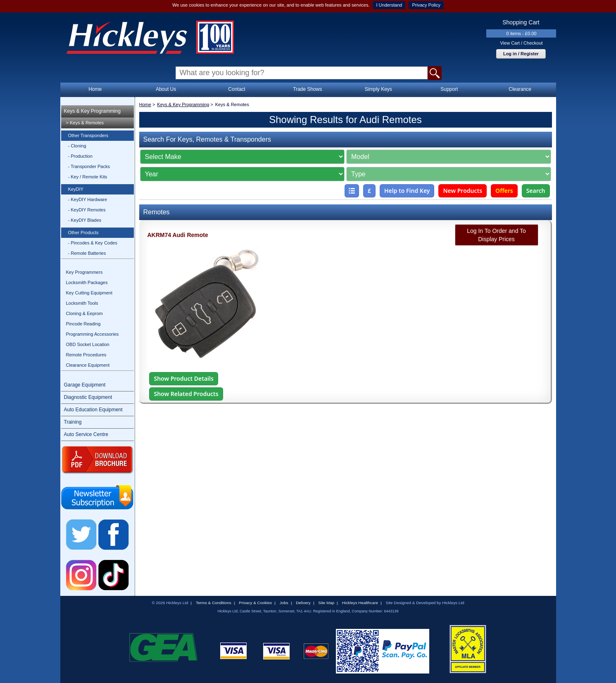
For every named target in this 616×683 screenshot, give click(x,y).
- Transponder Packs (89, 166)
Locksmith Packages (87, 282)
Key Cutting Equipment (89, 293)
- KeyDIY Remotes (87, 210)
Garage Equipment (85, 385)
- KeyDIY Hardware (88, 199)
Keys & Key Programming (92, 111)
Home (95, 89)
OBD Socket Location (88, 344)
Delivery (303, 603)
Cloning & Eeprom (84, 313)
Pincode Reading (83, 324)
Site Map (326, 603)
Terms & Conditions (214, 603)
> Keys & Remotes (85, 123)
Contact (237, 89)
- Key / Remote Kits (88, 177)
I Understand (389, 5)
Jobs (284, 603)
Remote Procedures (86, 355)
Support (449, 89)
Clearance (520, 89)
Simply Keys (378, 89)
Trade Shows (307, 89)
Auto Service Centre (86, 434)
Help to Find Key (407, 191)
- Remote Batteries (87, 253)
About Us (166, 89)
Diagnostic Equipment (88, 397)
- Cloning (77, 146)
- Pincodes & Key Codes (93, 243)
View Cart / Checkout (521, 43)
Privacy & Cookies (255, 603)
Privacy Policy (426, 5)
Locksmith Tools (82, 303)
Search (536, 191)
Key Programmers (84, 272)
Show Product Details (183, 378)
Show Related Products (186, 394)
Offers (504, 191)
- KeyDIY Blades (85, 220)
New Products (463, 191)
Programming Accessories (93, 334)
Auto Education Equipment (93, 410)
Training (73, 422)
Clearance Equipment (88, 365)
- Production (80, 156)
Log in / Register (521, 54)
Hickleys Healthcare (360, 603)
